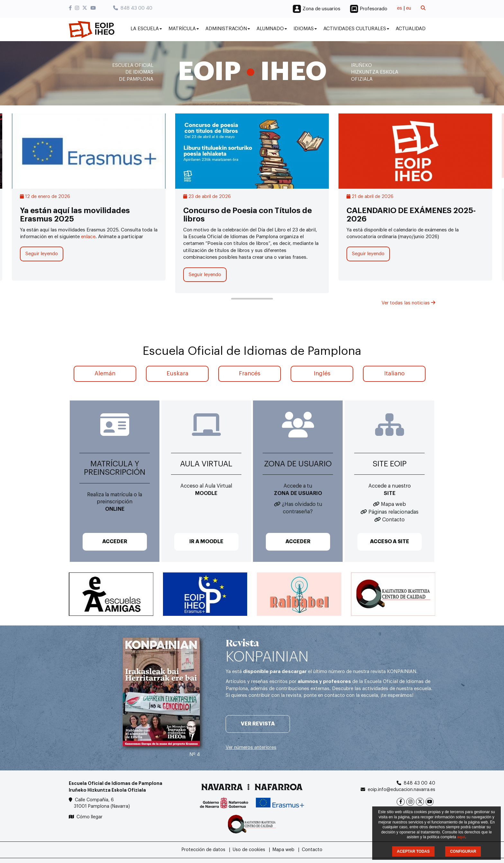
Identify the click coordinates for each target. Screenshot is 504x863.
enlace (88, 237)
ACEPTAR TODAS (413, 851)
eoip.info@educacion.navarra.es (401, 790)
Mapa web (393, 504)
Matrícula (184, 29)
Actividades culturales (356, 29)
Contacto (393, 520)
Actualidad (411, 29)
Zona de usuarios (321, 9)
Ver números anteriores (251, 747)
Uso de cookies (249, 850)
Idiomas (305, 29)
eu (409, 8)
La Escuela (146, 29)
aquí (461, 837)
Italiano (394, 373)
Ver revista (258, 724)
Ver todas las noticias (408, 303)
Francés (250, 373)
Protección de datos (203, 850)
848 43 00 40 (133, 8)
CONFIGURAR (463, 851)
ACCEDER (115, 542)
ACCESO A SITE (390, 542)
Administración (228, 29)
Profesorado (373, 9)
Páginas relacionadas (393, 512)
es (400, 8)
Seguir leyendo (42, 254)
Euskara (177, 373)
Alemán (105, 373)
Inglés (322, 373)
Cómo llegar (90, 817)
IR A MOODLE (206, 542)
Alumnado (272, 29)
